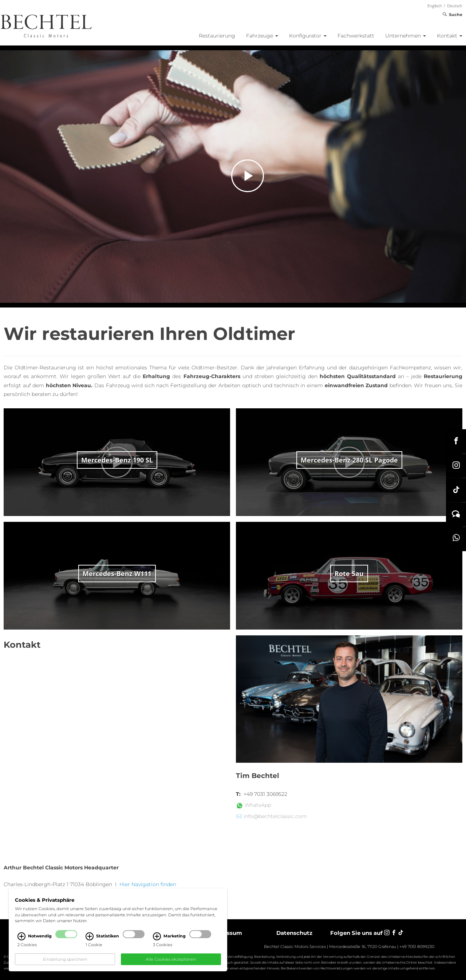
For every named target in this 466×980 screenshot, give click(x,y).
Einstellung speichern (65, 959)
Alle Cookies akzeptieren (171, 959)
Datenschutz (294, 933)
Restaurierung (217, 36)
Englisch (435, 6)
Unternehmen (406, 36)
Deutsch (455, 6)
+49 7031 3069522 (265, 794)
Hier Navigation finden (149, 884)
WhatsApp (258, 805)
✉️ (239, 816)
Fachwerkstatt (356, 36)
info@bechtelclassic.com (275, 816)
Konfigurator (308, 36)
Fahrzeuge (262, 36)
